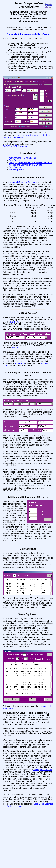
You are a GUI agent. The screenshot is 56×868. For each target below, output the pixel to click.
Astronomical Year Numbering (22, 158)
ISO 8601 (15, 322)
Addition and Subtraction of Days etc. (26, 165)
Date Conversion (16, 160)
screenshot (20, 363)
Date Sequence (16, 167)
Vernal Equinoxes (17, 169)
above (15, 348)
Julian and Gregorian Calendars (23, 182)
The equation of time (43, 771)
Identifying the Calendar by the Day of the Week (30, 163)
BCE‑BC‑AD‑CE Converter (15, 146)
